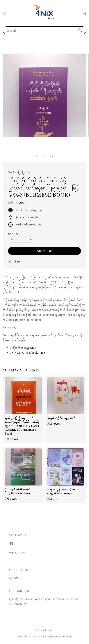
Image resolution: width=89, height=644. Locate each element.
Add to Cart (44, 251)
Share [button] (14, 261)
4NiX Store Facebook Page (27, 353)
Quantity (13, 233)
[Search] (80, 30)
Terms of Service (26, 636)
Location (15, 578)
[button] (5, 14)
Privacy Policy (46, 636)
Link (33, 348)
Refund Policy (64, 636)
